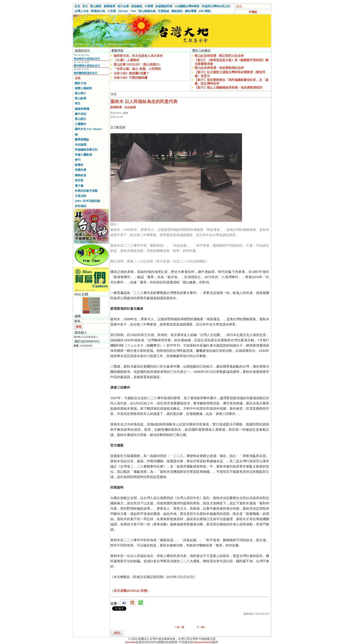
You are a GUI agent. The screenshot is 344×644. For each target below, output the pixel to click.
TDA (133, 11)
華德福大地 (98, 11)
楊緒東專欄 (82, 109)
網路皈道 (81, 175)
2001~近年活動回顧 (87, 201)
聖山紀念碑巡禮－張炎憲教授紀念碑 (219, 68)
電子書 (79, 186)
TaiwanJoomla (203, 642)
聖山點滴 (81, 98)
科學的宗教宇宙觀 (86, 191)
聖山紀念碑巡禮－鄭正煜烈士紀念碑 (219, 56)
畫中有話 (81, 114)
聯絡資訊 (177, 11)
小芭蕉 (112, 11)
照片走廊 (123, 6)
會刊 (78, 160)
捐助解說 (137, 6)
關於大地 (81, 83)
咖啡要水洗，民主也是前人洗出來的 (138, 56)
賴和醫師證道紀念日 (86, 73)
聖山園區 (96, 6)
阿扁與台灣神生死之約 (216, 6)
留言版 (79, 180)
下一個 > (201, 627)
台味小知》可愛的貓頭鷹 (131, 78)
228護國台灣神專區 (187, 6)
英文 (85, 6)
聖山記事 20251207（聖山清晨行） (138, 64)
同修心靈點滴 (83, 155)
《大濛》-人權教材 (126, 60)
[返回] (117, 633)
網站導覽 (191, 11)
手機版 (253, 12)
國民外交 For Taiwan (88, 129)
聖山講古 (81, 119)
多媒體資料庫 (164, 6)
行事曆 (149, 6)
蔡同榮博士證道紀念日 (87, 66)
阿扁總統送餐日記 (86, 150)
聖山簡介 (81, 93)
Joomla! (131, 642)
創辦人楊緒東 (83, 88)
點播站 (79, 165)
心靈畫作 (81, 124)
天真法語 (81, 196)
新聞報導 (109, 6)
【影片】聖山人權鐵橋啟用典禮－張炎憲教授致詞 (228, 87)
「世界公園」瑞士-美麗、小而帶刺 (137, 69)
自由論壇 (81, 145)
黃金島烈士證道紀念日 (87, 59)
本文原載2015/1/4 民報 (130, 591)
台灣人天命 (82, 11)
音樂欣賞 (81, 170)
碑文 (78, 103)
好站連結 (81, 206)
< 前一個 (179, 627)
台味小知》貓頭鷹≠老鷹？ (131, 73)
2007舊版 (205, 11)
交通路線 (163, 11)
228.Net (123, 11)
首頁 (77, 6)
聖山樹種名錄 (147, 11)
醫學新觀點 (82, 140)
